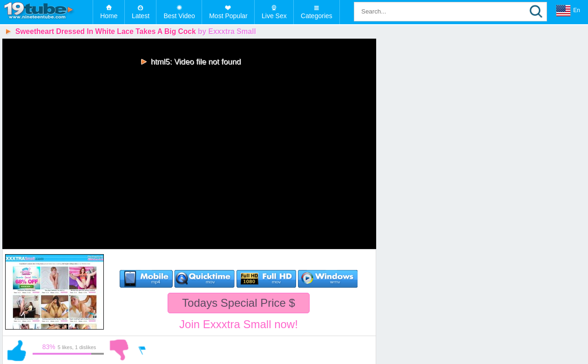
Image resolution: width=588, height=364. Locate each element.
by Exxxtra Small (227, 31)
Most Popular (228, 16)
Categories (317, 16)
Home (109, 16)
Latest (141, 16)
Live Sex (274, 16)
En (568, 11)
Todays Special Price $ (239, 303)
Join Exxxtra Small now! (239, 324)
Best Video (179, 16)
